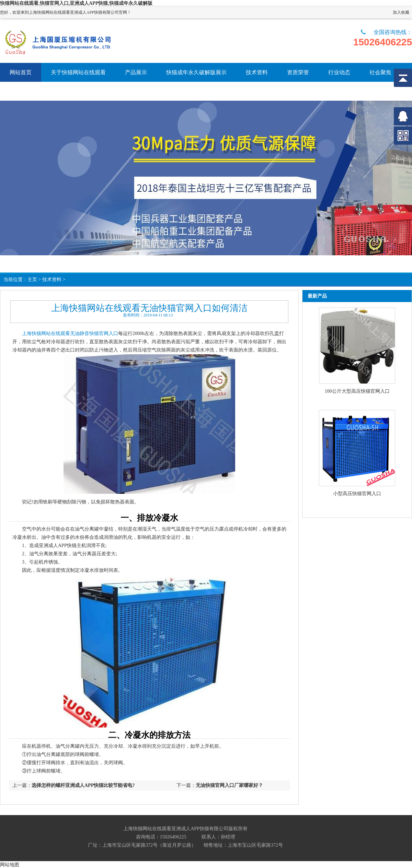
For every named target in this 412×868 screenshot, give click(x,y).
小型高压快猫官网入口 (357, 494)
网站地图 (10, 865)
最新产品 (317, 296)
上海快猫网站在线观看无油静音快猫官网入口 (70, 333)
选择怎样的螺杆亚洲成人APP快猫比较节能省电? (83, 785)
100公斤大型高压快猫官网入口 (357, 391)
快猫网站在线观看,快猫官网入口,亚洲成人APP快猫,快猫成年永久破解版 (76, 3)
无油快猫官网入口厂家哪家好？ (229, 785)
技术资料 (52, 280)
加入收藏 (401, 12)
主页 (32, 280)
